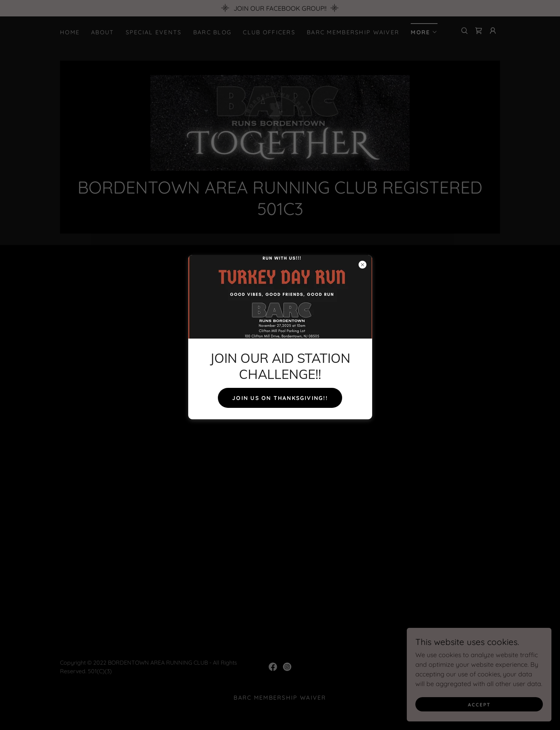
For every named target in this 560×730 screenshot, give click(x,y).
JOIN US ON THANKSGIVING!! (280, 398)
